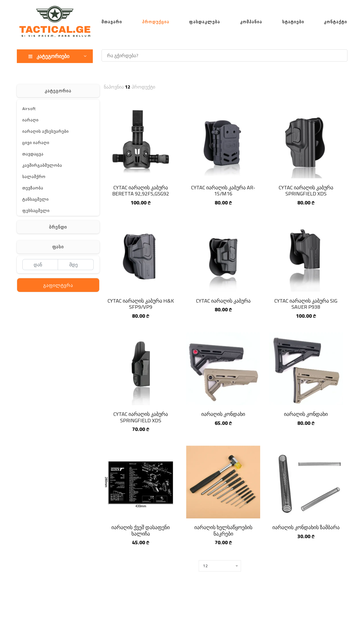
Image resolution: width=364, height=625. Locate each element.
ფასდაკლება (205, 22)
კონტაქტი (336, 22)
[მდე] (76, 265)
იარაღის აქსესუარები (46, 131)
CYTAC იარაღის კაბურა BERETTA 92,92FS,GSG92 (141, 191)
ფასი (58, 247)
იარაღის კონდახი (223, 414)
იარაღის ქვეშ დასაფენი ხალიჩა (141, 530)
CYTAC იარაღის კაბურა (223, 301)
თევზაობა (33, 188)
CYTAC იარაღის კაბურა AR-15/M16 (223, 191)
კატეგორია (58, 91)
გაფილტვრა (58, 285)
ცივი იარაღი (36, 143)
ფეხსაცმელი (36, 211)
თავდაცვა (33, 154)
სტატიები (293, 22)
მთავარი (112, 22)
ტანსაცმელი (36, 199)
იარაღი (30, 120)
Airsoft (29, 109)
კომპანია (251, 22)
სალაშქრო (34, 177)
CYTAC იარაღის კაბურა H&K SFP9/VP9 (141, 304)
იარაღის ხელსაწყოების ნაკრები (223, 530)
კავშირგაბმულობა (42, 165)
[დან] (40, 265)
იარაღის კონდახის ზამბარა (306, 527)
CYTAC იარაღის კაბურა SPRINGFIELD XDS (306, 191)
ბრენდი (58, 227)
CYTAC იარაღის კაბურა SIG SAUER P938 (306, 304)
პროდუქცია (156, 22)
